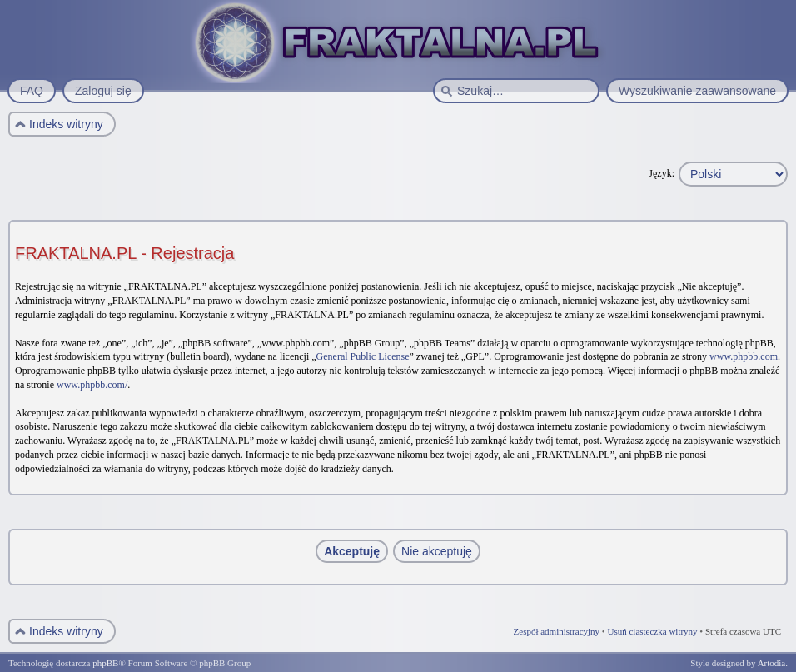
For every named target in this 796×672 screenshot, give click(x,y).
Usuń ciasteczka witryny (652, 631)
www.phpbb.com (744, 356)
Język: (662, 173)
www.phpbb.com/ (92, 385)
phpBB (105, 663)
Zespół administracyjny (557, 631)
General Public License (363, 356)
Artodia (772, 663)
